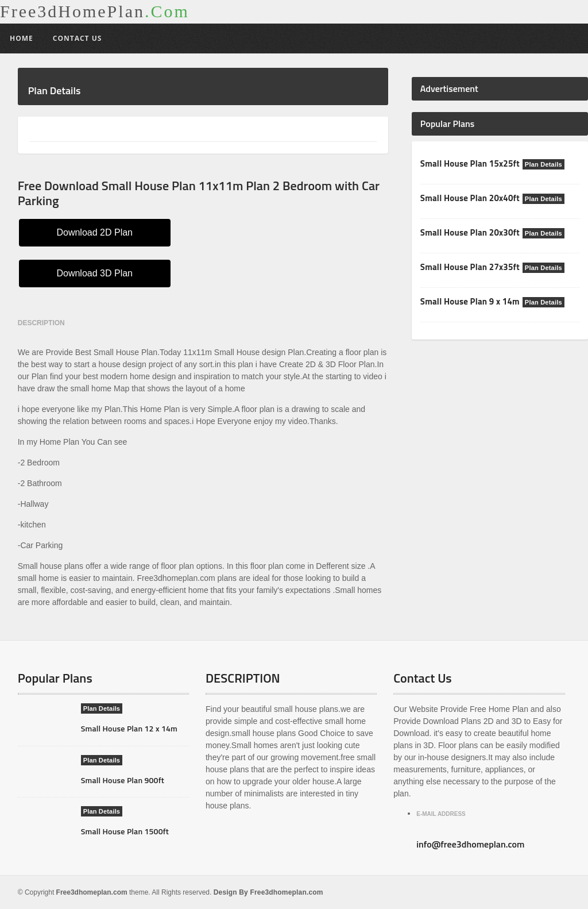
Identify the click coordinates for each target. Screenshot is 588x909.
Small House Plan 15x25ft (469, 163)
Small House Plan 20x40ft (469, 198)
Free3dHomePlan (95, 11)
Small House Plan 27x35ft (469, 267)
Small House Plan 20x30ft (469, 232)
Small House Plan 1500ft (124, 831)
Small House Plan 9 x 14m (469, 301)
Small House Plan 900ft (121, 780)
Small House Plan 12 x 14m (128, 728)
